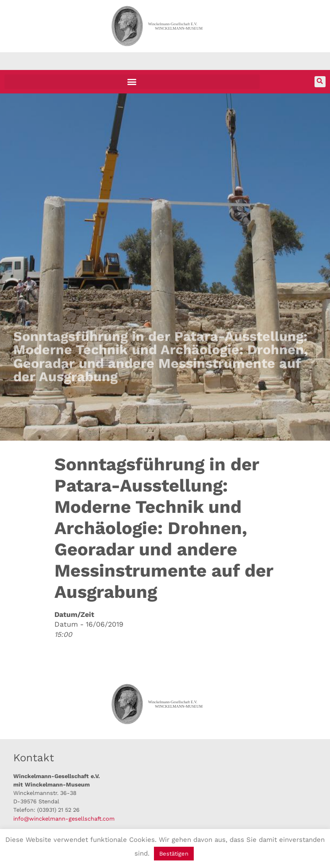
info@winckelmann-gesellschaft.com (64, 819)
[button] (132, 82)
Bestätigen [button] (174, 854)
